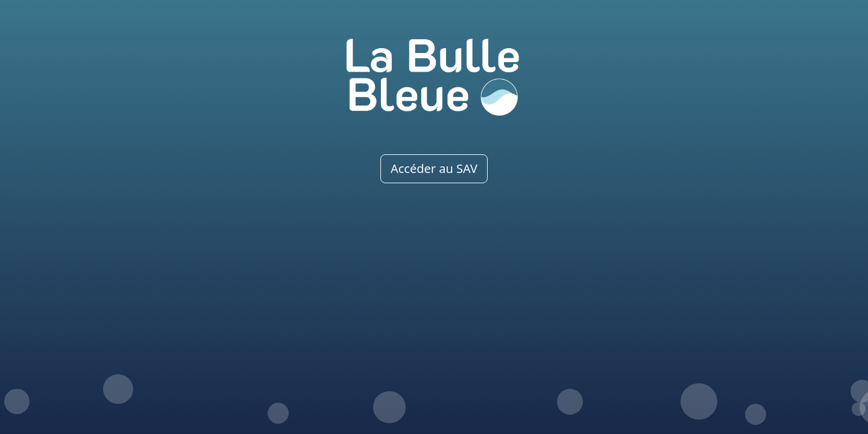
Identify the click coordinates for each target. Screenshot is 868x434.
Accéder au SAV (434, 168)
